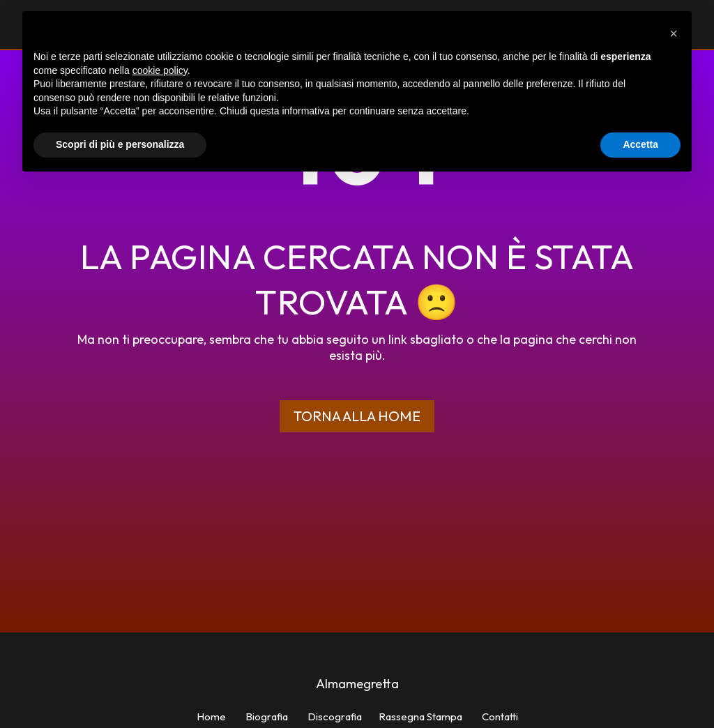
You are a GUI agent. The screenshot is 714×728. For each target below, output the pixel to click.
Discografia (335, 716)
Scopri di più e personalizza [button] (120, 144)
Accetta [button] (640, 144)
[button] (674, 33)
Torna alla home (357, 416)
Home (211, 716)
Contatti (500, 716)
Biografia (267, 716)
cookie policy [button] (160, 70)
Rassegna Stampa (420, 716)
